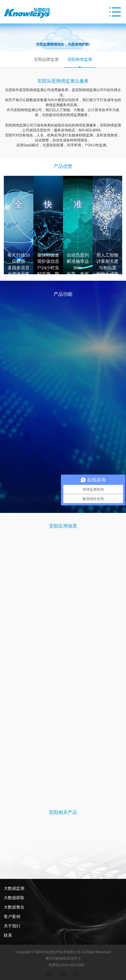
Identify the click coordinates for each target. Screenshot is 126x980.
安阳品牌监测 (46, 59)
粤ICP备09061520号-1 (63, 959)
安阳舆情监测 (80, 59)
